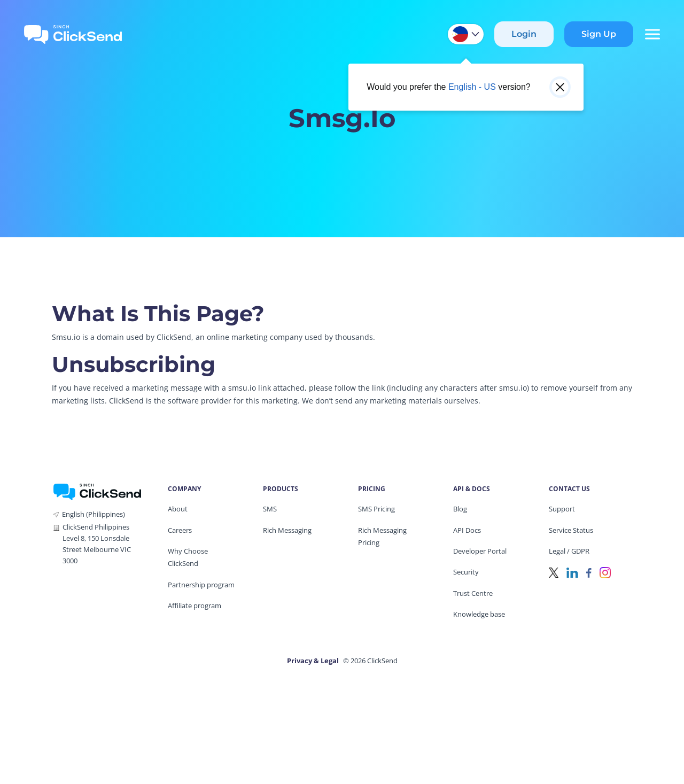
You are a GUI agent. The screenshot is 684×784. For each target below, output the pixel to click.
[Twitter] (554, 572)
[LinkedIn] (572, 572)
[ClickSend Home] (97, 491)
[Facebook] (589, 572)
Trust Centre (473, 593)
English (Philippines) (94, 514)
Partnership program (201, 585)
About (178, 509)
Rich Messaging (287, 530)
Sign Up (599, 34)
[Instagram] (605, 572)
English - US (472, 87)
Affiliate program (195, 606)
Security (466, 572)
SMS (270, 509)
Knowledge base (479, 614)
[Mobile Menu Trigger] (652, 34)
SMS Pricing (376, 509)
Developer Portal (480, 551)
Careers (180, 530)
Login (524, 34)
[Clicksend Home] (73, 34)
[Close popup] (560, 87)
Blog (460, 509)
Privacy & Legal (313, 661)
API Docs (467, 530)
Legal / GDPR (569, 551)
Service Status (571, 530)
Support (562, 509)
